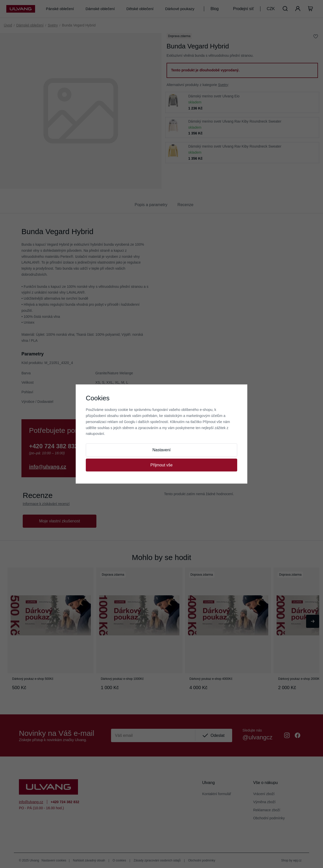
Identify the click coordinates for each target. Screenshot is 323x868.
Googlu (130, 422)
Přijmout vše (161, 465)
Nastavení (161, 450)
